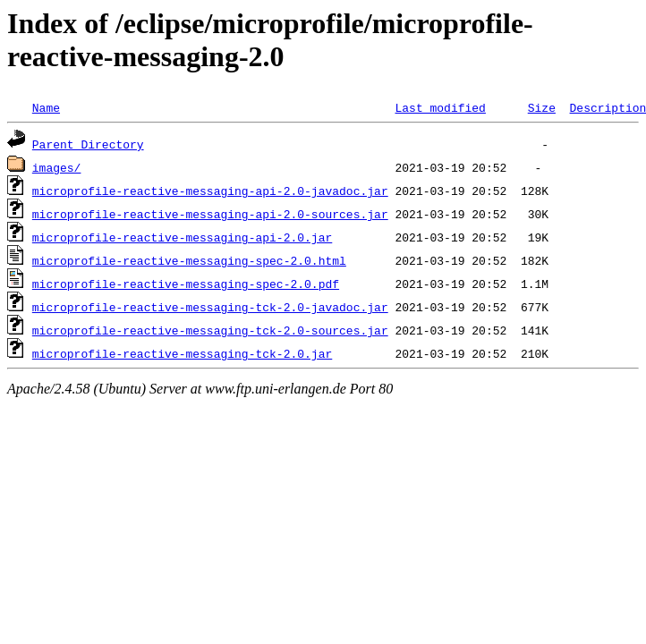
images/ (57, 167)
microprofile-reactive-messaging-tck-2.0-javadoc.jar (210, 307)
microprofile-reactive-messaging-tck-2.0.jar (182, 353)
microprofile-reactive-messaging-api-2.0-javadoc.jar (210, 191)
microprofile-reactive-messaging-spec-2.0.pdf (186, 284)
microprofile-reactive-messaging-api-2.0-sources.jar (210, 214)
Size (542, 107)
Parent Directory (88, 144)
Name (46, 107)
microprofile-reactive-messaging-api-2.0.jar (182, 237)
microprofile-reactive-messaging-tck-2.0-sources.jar (210, 330)
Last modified (440, 107)
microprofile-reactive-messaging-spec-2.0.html (189, 260)
